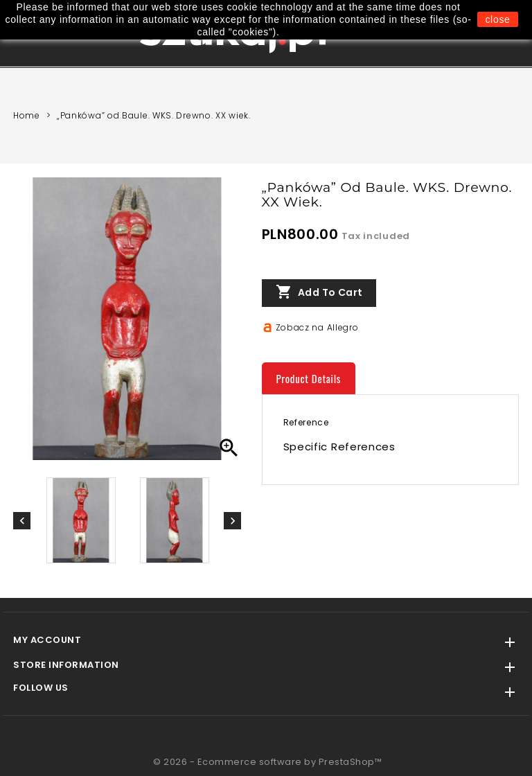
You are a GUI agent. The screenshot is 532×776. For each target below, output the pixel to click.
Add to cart (319, 292)
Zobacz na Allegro (317, 327)
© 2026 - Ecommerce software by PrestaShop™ (267, 762)
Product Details (309, 378)
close (497, 19)
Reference (306, 422)
